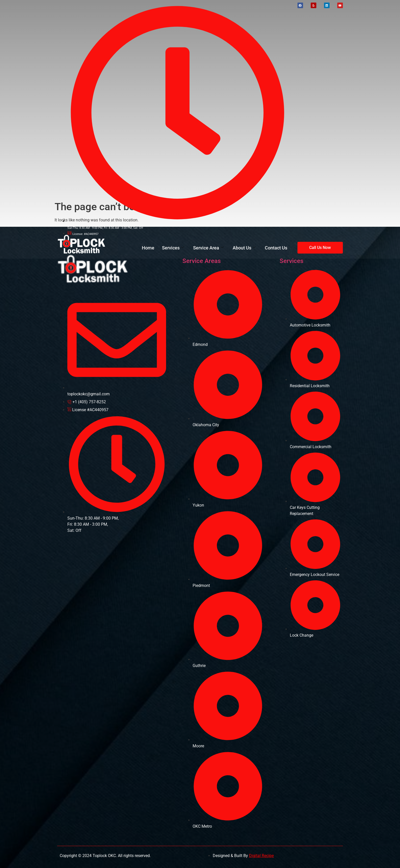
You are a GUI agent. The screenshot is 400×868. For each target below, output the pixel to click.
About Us (244, 248)
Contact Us (276, 248)
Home (148, 248)
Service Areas (202, 261)
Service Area (208, 248)
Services (173, 248)
